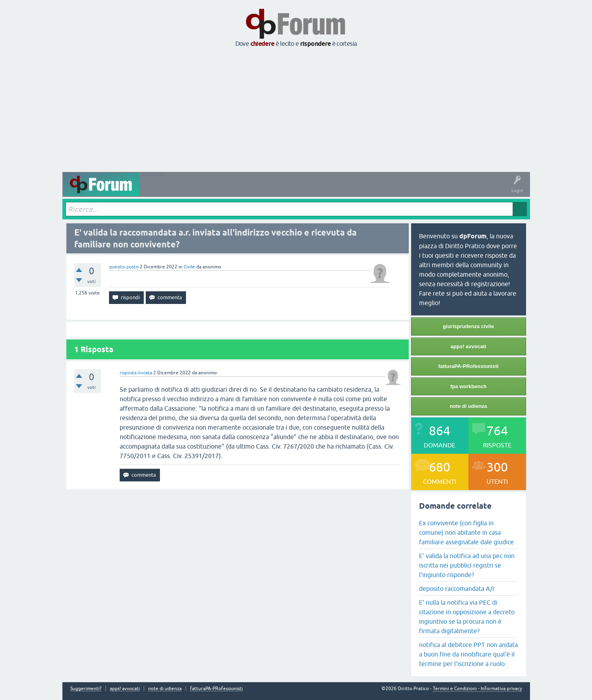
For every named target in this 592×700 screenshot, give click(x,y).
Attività (153, 190)
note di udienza (469, 406)
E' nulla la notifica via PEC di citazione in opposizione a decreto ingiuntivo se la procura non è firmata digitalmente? (467, 617)
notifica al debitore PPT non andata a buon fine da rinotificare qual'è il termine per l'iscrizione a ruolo (468, 654)
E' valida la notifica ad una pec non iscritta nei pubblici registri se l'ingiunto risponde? (467, 565)
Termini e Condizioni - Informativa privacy (477, 689)
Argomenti (275, 190)
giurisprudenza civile (468, 326)
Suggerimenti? (86, 689)
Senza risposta (214, 190)
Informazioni (380, 190)
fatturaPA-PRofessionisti (468, 366)
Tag (247, 190)
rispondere (316, 44)
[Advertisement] (296, 110)
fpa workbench (468, 386)
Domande (180, 190)
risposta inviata (136, 373)
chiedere (262, 44)
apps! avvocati (468, 346)
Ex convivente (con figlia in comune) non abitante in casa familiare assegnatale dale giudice (466, 532)
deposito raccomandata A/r (457, 589)
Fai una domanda (338, 190)
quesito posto (124, 267)
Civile (189, 267)
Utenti (303, 190)
